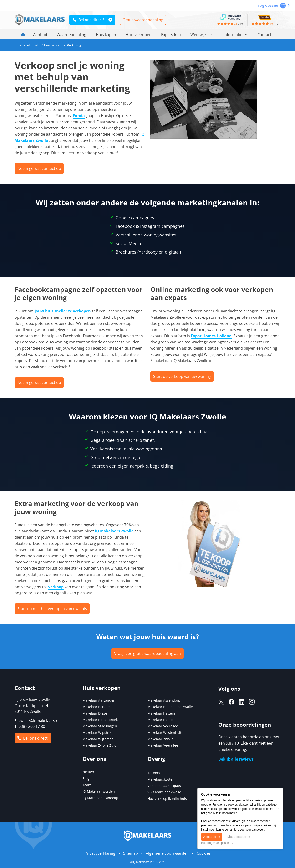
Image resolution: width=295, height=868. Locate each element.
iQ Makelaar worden (99, 791)
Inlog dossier (273, 5)
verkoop (56, 587)
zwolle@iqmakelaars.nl (39, 721)
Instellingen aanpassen (217, 843)
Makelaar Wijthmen (98, 739)
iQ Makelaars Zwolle (114, 531)
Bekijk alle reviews (236, 759)
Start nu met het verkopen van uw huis (52, 609)
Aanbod (40, 35)
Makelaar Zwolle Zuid (99, 745)
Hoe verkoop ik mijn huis (167, 799)
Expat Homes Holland (211, 336)
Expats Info (171, 35)
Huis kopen (106, 35)
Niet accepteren (239, 837)
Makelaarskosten (161, 779)
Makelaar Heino (160, 720)
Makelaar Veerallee (163, 726)
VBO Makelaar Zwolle (164, 792)
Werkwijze (202, 35)
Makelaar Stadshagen (100, 726)
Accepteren (212, 837)
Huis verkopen (139, 35)
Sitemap (131, 853)
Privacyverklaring (100, 853)
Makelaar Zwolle (160, 739)
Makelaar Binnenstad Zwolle (170, 707)
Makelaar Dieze (95, 713)
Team (87, 785)
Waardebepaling (71, 35)
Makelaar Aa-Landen (99, 700)
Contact (264, 35)
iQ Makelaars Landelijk (101, 798)
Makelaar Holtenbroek (100, 720)
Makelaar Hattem (161, 713)
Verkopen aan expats (164, 786)
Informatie (236, 35)
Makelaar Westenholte (165, 733)
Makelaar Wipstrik (97, 733)
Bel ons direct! (88, 20)
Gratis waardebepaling (143, 20)
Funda (79, 116)
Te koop (154, 773)
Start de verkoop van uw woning (182, 376)
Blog (86, 779)
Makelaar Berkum (97, 707)
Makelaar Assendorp (164, 700)
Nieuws (88, 772)
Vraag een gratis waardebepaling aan (147, 654)
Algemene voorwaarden (167, 853)
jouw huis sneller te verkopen (63, 311)
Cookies (204, 853)
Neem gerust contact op (39, 168)
